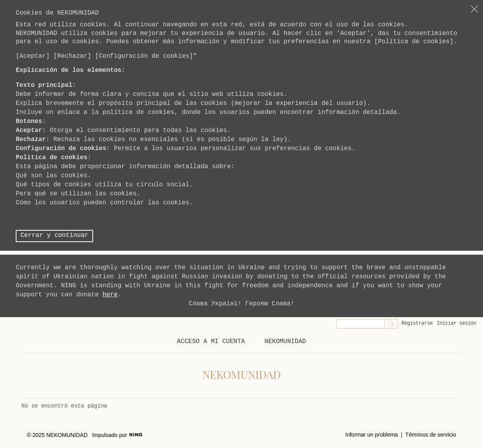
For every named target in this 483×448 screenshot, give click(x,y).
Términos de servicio (431, 435)
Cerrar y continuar (54, 235)
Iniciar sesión (456, 323)
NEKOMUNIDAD (242, 374)
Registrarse (417, 323)
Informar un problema (372, 435)
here (110, 295)
